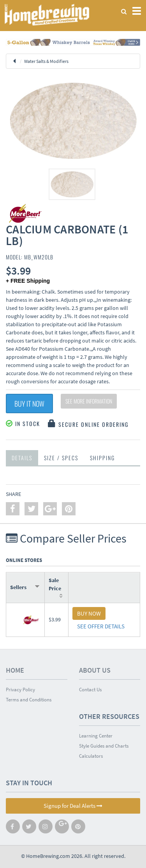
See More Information (89, 401)
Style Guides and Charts (104, 746)
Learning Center (96, 736)
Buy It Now (29, 404)
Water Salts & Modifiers (46, 61)
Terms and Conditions (29, 700)
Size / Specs (61, 458)
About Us (95, 670)
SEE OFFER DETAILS (101, 626)
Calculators (91, 756)
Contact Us (90, 690)
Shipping (102, 458)
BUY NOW (89, 613)
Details (22, 458)
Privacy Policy (20, 690)
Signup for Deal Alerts (73, 806)
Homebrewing (47, 15)
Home (15, 670)
